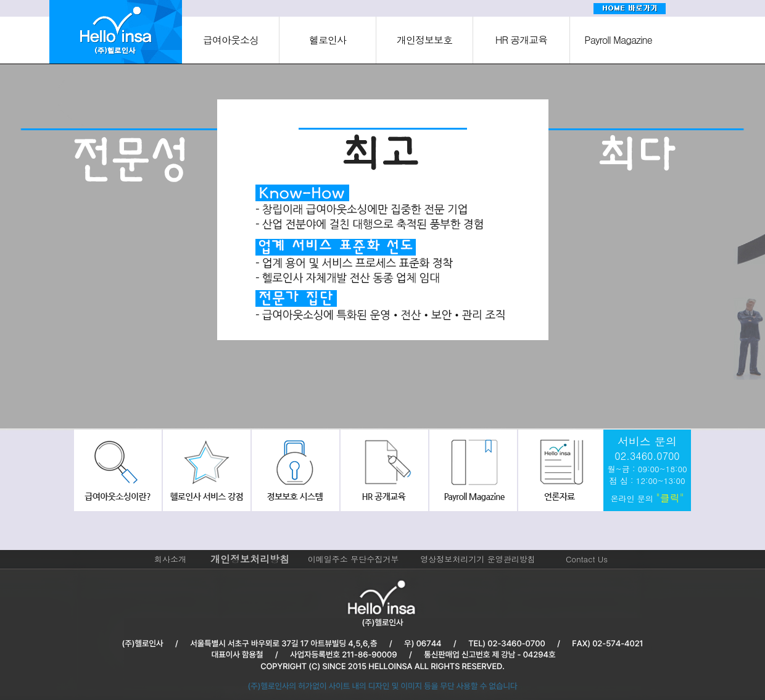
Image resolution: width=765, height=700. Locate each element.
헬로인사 (328, 40)
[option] (130, 249)
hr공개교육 (382, 470)
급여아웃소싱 (231, 40)
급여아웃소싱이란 (118, 470)
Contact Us (587, 559)
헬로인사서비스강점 (206, 470)
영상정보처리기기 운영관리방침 (478, 559)
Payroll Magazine (618, 40)
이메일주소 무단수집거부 (353, 559)
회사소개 (170, 559)
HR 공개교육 (522, 40)
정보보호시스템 (294, 470)
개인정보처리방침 (250, 559)
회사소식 (559, 470)
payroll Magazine (471, 470)
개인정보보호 (424, 40)
